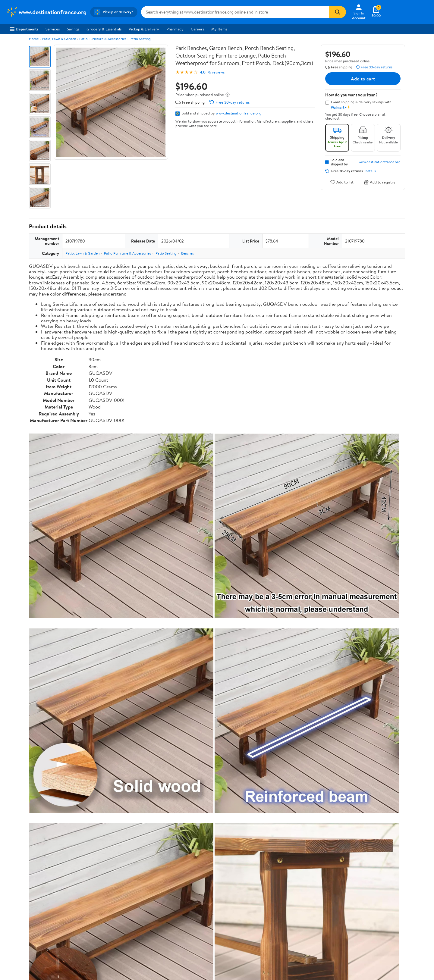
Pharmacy (175, 29)
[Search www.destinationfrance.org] (235, 12)
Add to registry (380, 182)
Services (53, 29)
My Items (219, 29)
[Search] (338, 12)
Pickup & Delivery (144, 29)
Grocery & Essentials (104, 29)
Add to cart (363, 79)
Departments (24, 29)
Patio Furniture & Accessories (103, 39)
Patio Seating (140, 39)
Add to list (342, 182)
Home (34, 39)
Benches (187, 253)
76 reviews (216, 72)
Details (370, 171)
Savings (73, 29)
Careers (197, 29)
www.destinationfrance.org (239, 113)
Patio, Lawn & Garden (59, 39)
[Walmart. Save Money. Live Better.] (46, 12)
